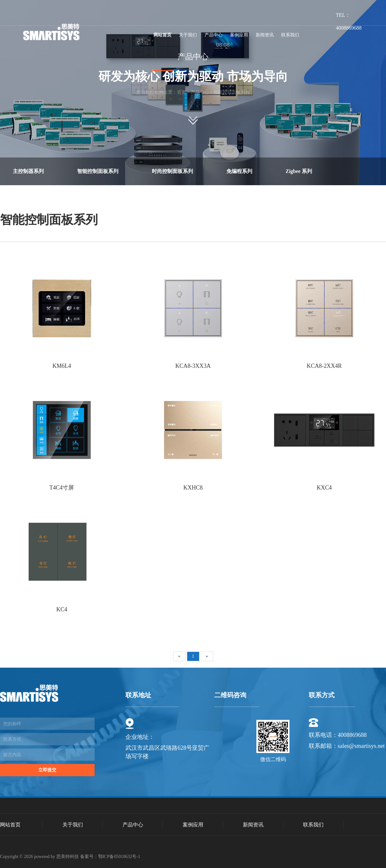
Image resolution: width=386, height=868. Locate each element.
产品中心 (214, 35)
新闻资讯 (265, 35)
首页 (181, 92)
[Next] (207, 656)
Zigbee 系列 (299, 171)
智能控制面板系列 (232, 92)
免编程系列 (239, 171)
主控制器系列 (28, 171)
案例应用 (239, 35)
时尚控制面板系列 (172, 171)
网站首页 (162, 35)
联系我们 (290, 35)
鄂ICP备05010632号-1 (119, 857)
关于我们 (188, 35)
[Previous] (179, 656)
